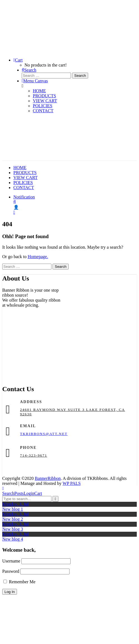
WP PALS (72, 483)
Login (29, 493)
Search (8, 493)
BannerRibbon (48, 478)
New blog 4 (13, 539)
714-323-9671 (34, 455)
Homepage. (38, 257)
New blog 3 (13, 529)
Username (11, 561)
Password (11, 571)
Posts (19, 493)
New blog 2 (13, 519)
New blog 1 (13, 509)
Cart (38, 493)
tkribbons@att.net (44, 434)
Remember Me (19, 582)
